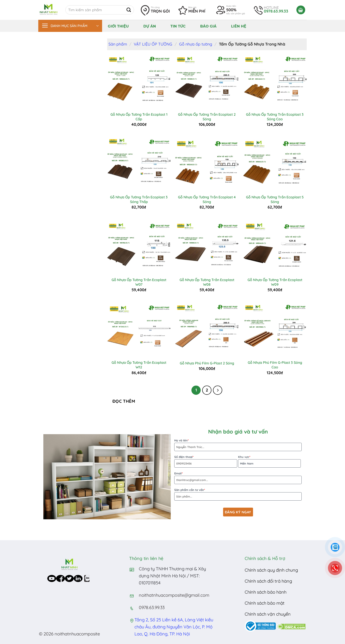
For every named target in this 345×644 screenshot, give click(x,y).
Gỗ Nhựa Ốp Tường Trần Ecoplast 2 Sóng (207, 117)
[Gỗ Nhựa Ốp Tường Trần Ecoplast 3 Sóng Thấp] (139, 164)
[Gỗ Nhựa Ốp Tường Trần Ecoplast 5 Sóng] (275, 164)
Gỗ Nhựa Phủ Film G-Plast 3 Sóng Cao (275, 365)
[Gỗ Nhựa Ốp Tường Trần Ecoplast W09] (275, 247)
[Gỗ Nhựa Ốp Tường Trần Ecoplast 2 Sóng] (207, 81)
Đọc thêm (124, 401)
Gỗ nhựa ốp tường (196, 44)
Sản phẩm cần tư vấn (238, 494)
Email (238, 478)
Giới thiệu (118, 26)
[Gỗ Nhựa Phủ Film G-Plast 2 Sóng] (207, 329)
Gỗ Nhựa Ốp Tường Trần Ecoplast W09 (275, 282)
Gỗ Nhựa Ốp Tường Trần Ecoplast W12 (139, 365)
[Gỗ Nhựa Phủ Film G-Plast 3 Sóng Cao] (275, 329)
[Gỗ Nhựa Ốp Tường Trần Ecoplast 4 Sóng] (207, 164)
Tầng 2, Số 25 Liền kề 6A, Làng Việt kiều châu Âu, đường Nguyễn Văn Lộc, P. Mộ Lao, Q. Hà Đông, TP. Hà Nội (174, 627)
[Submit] (129, 10)
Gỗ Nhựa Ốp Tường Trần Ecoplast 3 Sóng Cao (275, 117)
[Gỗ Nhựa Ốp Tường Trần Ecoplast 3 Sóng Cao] (275, 81)
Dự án (150, 26)
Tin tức (178, 26)
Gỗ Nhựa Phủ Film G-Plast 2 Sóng (207, 363)
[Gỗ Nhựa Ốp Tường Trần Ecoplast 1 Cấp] (139, 81)
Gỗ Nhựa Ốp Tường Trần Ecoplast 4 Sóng (207, 199)
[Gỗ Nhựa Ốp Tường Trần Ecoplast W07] (139, 247)
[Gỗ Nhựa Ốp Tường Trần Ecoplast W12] (139, 329)
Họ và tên (238, 445)
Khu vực (270, 461)
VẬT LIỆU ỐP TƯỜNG (153, 44)
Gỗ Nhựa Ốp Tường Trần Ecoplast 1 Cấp (139, 117)
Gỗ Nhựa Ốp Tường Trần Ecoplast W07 (139, 282)
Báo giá (208, 26)
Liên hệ (239, 26)
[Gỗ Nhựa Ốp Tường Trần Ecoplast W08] (207, 247)
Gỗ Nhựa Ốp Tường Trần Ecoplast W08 (207, 282)
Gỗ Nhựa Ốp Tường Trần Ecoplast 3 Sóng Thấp (139, 199)
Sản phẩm (118, 44)
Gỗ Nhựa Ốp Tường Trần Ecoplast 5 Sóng (275, 199)
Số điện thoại (206, 461)
